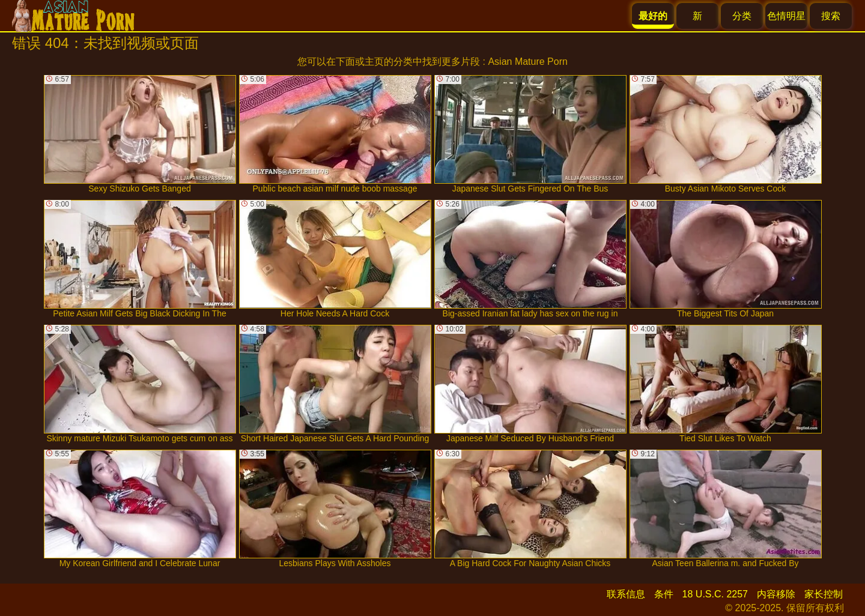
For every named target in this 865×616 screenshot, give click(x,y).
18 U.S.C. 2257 (715, 594)
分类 (742, 16)
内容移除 (776, 594)
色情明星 (786, 16)
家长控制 (824, 594)
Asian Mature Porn (528, 62)
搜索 (831, 16)
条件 (664, 594)
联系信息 (626, 594)
